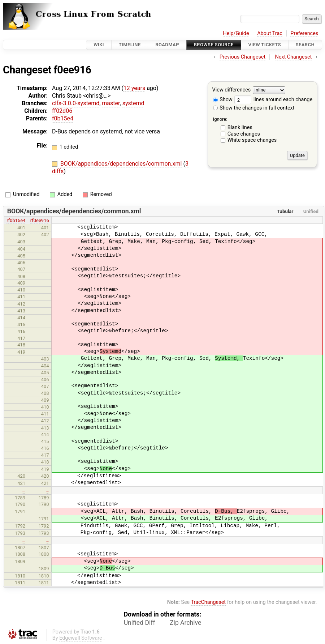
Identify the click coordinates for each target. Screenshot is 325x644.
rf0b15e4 (16, 220)
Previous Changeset (243, 57)
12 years (134, 88)
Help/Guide (236, 33)
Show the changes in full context (254, 108)
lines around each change (273, 100)
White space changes (252, 140)
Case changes (244, 134)
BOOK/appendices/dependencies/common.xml (122, 164)
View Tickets (265, 45)
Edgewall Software (81, 638)
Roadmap (167, 45)
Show (223, 100)
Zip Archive (185, 623)
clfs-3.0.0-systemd (76, 103)
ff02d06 (62, 111)
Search (305, 45)
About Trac (270, 33)
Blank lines (240, 127)
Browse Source (214, 45)
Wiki (99, 45)
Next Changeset (293, 57)
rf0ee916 (40, 220)
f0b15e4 (63, 118)
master (111, 103)
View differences (232, 90)
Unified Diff (140, 623)
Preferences (304, 33)
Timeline (130, 45)
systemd (133, 103)
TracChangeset (208, 602)
